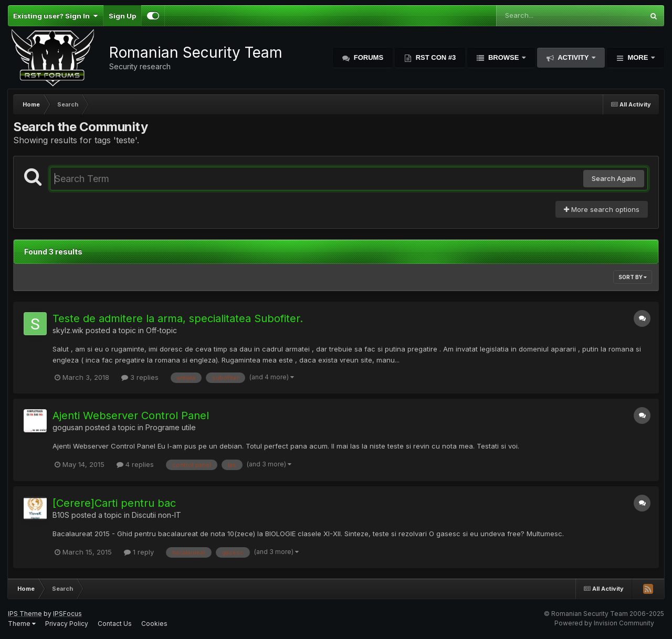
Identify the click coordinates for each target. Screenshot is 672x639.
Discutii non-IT (156, 515)
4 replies (135, 464)
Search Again (614, 178)
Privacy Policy (67, 624)
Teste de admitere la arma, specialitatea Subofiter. (178, 318)
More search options (602, 209)
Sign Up (122, 16)
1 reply (139, 552)
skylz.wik (68, 330)
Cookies (154, 624)
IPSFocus (67, 614)
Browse (503, 57)
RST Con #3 (435, 57)
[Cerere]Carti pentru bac (114, 503)
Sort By (633, 277)
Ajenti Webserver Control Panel (131, 416)
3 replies (140, 377)
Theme (22, 624)
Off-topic (161, 330)
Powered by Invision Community (604, 623)
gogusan (68, 427)
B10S (61, 515)
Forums (367, 57)
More (638, 57)
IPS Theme (25, 614)
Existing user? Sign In (55, 16)
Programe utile (171, 427)
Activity (573, 57)
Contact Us (115, 624)
